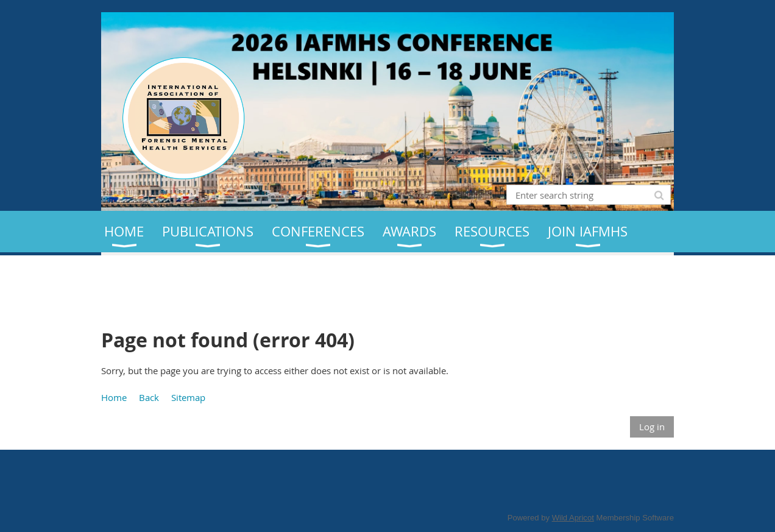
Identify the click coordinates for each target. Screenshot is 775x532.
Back (149, 397)
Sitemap (188, 397)
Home (114, 397)
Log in (652, 427)
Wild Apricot (573, 518)
